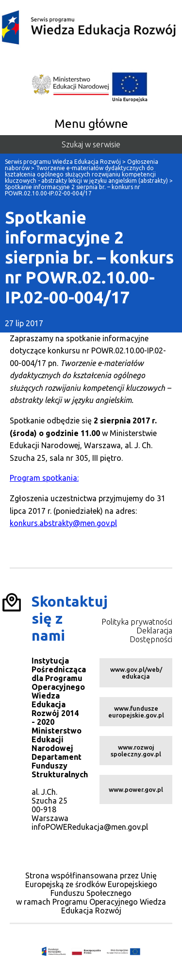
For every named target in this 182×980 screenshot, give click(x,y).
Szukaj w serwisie (91, 144)
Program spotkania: (44, 478)
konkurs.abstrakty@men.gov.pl (63, 523)
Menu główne (91, 123)
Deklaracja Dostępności (151, 635)
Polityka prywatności (137, 622)
